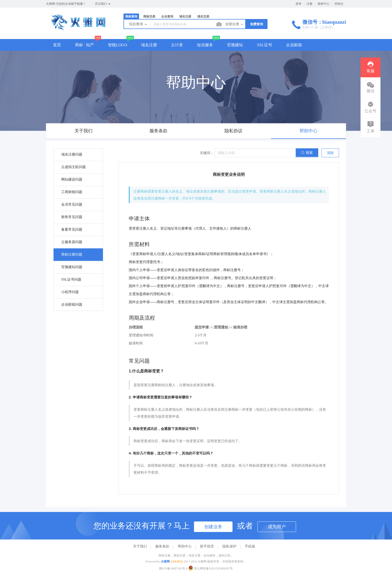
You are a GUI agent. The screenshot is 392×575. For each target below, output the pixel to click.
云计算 (177, 45)
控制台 (339, 4)
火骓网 (165, 561)
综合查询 (138, 25)
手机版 (250, 546)
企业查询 (167, 17)
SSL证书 (264, 45)
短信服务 (205, 45)
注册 (309, 4)
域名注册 (185, 17)
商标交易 (149, 17)
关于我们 (140, 546)
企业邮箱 (294, 45)
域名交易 (203, 17)
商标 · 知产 (84, 45)
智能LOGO (117, 45)
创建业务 (213, 527)
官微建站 (235, 45)
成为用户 (277, 527)
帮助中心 (185, 546)
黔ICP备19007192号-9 (173, 568)
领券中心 (323, 4)
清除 (330, 153)
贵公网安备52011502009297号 (211, 568)
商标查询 (131, 17)
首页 (57, 45)
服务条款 (162, 546)
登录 (298, 4)
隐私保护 (229, 546)
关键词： (207, 153)
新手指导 (207, 546)
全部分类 (234, 25)
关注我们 (103, 4)
